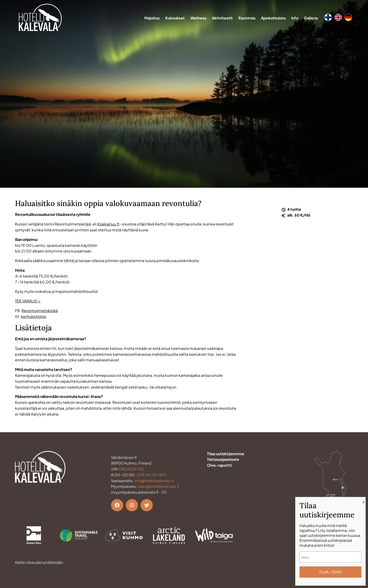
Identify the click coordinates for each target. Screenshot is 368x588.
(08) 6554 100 (131, 469)
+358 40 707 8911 (151, 475)
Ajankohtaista (273, 18)
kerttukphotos (34, 316)
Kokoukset (175, 18)
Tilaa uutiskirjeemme (226, 454)
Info (295, 18)
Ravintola (247, 18)
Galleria (311, 18)
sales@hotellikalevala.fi (158, 486)
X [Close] (364, 502)
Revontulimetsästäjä (40, 311)
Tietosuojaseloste (223, 459)
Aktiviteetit (222, 18)
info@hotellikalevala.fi (154, 481)
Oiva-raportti (219, 465)
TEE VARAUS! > (28, 301)
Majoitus (152, 18)
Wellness (198, 18)
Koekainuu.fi (108, 224)
